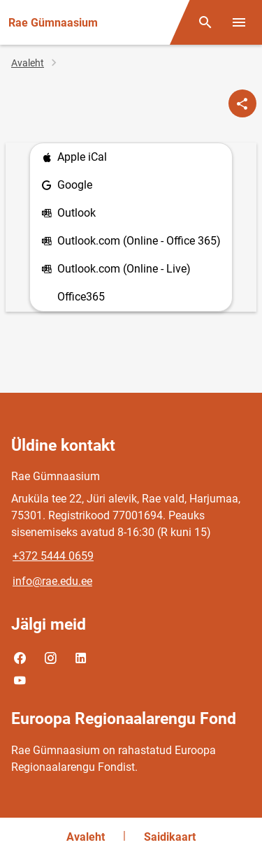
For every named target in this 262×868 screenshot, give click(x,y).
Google (67, 186)
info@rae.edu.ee (52, 581)
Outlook (68, 214)
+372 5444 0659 (53, 556)
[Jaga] (242, 103)
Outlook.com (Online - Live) (116, 269)
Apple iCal (74, 158)
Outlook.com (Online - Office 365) (131, 241)
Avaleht (28, 63)
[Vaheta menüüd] (239, 22)
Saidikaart (170, 837)
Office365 (81, 297)
